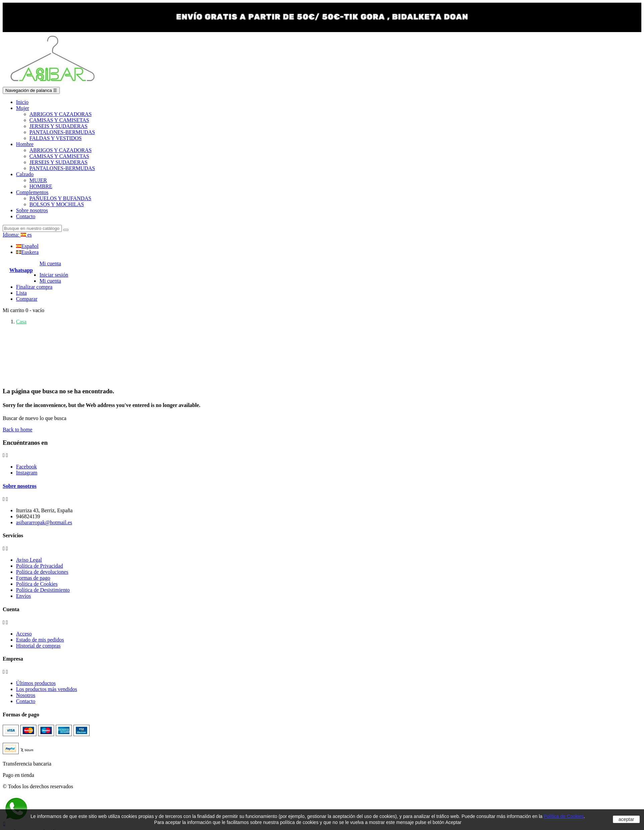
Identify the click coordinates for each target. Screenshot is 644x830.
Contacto (26, 701)
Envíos (23, 596)
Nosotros (26, 695)
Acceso (24, 634)
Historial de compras (38, 646)
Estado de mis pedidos (40, 640)
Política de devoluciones (42, 572)
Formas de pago (33, 578)
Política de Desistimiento (43, 590)
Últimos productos (36, 683)
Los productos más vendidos (47, 689)
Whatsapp (21, 270)
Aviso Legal (29, 560)
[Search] (32, 228)
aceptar (626, 819)
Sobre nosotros (20, 486)
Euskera (27, 252)
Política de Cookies (37, 584)
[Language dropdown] (17, 235)
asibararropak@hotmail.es (44, 522)
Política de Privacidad (39, 566)
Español (27, 246)
